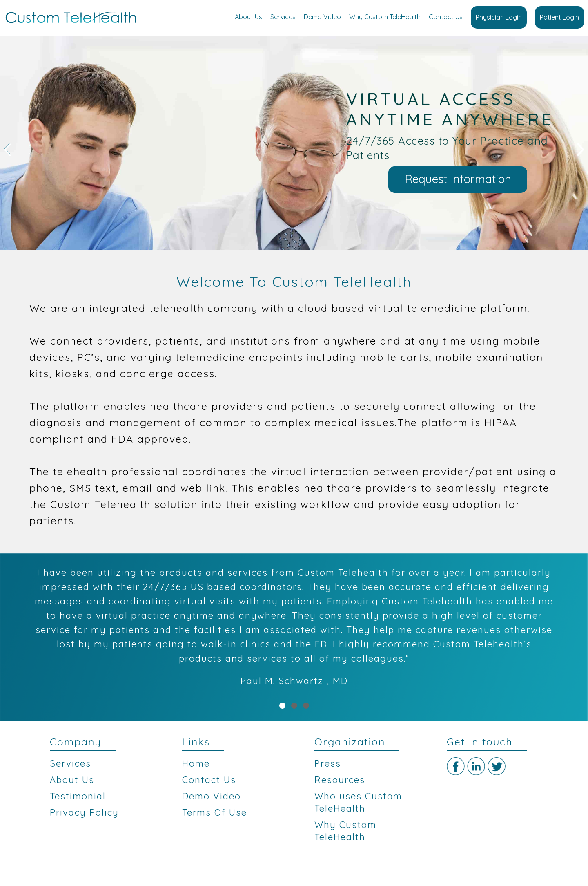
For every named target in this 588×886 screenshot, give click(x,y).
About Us (248, 17)
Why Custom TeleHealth (385, 17)
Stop (584, 260)
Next (580, 150)
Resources (340, 780)
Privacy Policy (84, 812)
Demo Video (322, 17)
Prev (8, 150)
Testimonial (78, 796)
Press (328, 763)
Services (283, 17)
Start (578, 260)
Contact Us (446, 17)
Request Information (458, 179)
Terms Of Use (215, 812)
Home (196, 763)
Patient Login (559, 17)
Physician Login (499, 17)
